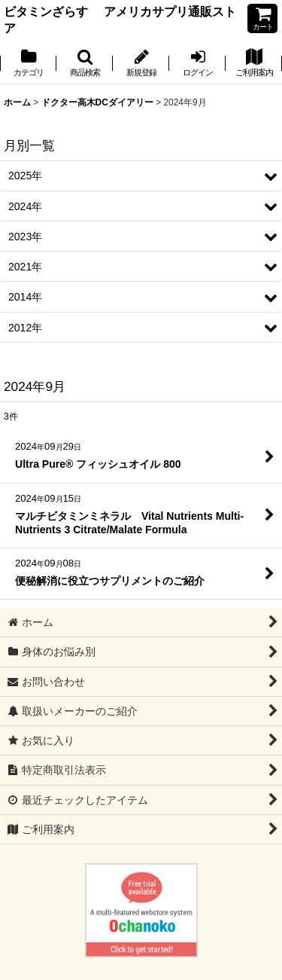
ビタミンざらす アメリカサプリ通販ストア (120, 20)
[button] (85, 64)
